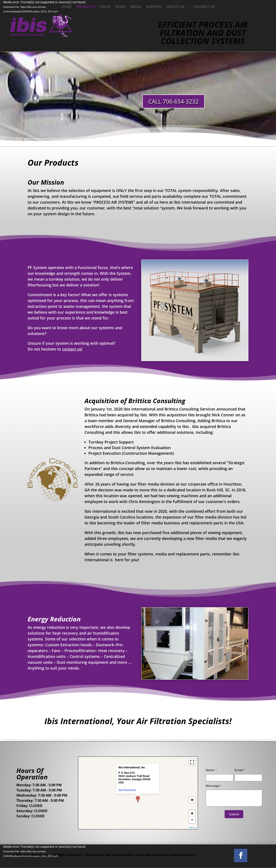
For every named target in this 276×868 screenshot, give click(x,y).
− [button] (192, 820)
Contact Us (204, 7)
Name (211, 770)
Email (240, 770)
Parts (105, 7)
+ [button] (192, 813)
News (120, 7)
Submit (234, 814)
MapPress (193, 828)
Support (154, 7)
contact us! (72, 349)
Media (136, 7)
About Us (175, 7)
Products (86, 7)
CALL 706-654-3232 (173, 101)
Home (67, 7)
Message (214, 786)
